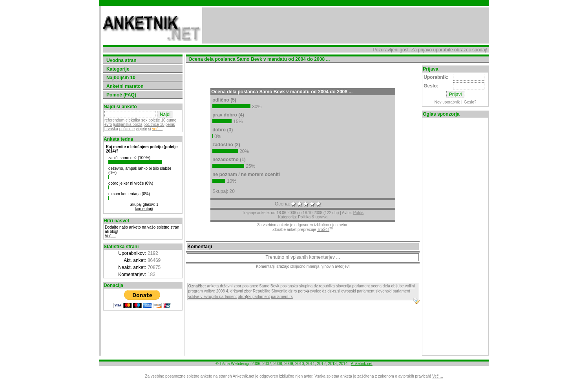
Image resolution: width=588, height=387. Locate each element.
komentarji (144, 209)
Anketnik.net (362, 364)
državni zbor (230, 286)
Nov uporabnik (447, 102)
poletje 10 (157, 120)
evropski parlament (358, 291)
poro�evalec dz (312, 291)
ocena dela (381, 286)
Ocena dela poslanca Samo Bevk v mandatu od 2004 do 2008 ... (282, 92)
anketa (213, 286)
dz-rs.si (334, 291)
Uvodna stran (121, 60)
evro (108, 124)
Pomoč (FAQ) (121, 95)
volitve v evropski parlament (213, 297)
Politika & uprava (313, 217)
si (150, 129)
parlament (361, 286)
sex (144, 120)
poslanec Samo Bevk (261, 286)
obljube (398, 286)
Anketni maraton (125, 86)
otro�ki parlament (254, 297)
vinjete (142, 129)
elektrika (133, 120)
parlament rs (282, 297)
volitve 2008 (215, 291)
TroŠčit (323, 230)
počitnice (127, 129)
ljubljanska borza (128, 124)
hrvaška (111, 129)
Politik (359, 213)
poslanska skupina (296, 286)
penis (170, 124)
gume (171, 120)
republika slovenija (335, 286)
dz (316, 286)
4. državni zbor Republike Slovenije (257, 291)
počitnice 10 (154, 124)
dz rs (293, 291)
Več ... (110, 236)
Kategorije (118, 69)
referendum (114, 120)
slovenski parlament (393, 291)
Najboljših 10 (121, 78)
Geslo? (470, 102)
